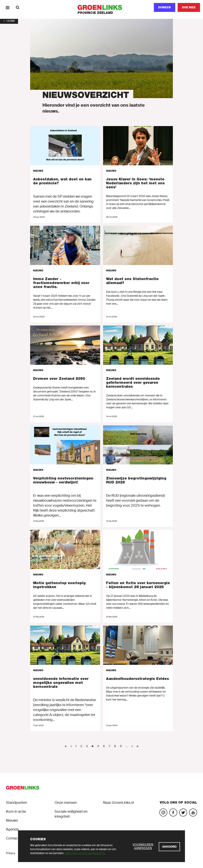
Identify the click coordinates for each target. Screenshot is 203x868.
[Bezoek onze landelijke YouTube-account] (193, 812)
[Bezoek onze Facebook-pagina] (173, 812)
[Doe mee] (189, 7)
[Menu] (7, 7)
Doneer (165, 7)
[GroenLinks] (102, 7)
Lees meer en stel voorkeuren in (85, 853)
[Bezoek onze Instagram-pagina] (163, 812)
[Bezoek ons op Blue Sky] (183, 812)
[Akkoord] (169, 847)
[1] (9, 21)
